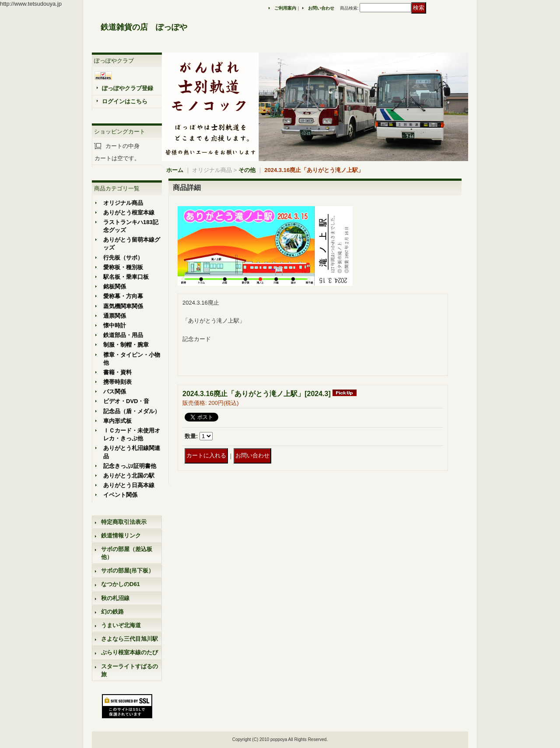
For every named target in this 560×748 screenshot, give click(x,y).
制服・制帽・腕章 (126, 345)
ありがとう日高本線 (129, 485)
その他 (247, 170)
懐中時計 (115, 325)
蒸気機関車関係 (123, 306)
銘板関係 (115, 286)
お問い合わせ (321, 8)
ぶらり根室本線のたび (129, 652)
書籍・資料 (117, 372)
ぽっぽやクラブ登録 (128, 88)
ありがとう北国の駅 (129, 476)
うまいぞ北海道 (121, 625)
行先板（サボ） (123, 258)
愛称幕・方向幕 (123, 296)
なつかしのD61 (121, 584)
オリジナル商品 (123, 203)
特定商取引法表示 (124, 522)
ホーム (175, 170)
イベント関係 (120, 495)
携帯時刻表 (117, 382)
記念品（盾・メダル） (132, 411)
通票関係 (115, 316)
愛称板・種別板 (123, 267)
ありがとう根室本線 (129, 212)
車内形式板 (117, 421)
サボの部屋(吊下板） (128, 571)
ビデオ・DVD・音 (126, 401)
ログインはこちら (125, 101)
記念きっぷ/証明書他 (130, 466)
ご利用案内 (285, 8)
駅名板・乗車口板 (126, 277)
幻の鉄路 (112, 612)
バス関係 (115, 392)
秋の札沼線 (115, 598)
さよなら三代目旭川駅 (129, 639)
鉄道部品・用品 (123, 335)
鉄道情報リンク (121, 536)
